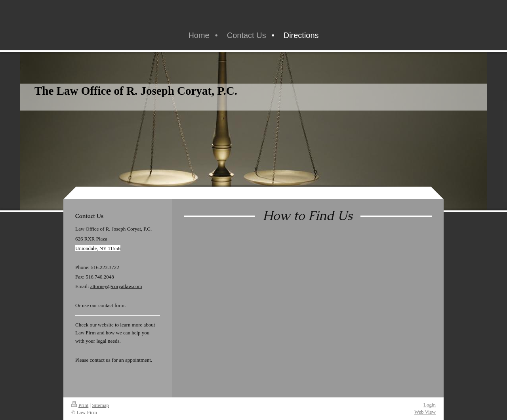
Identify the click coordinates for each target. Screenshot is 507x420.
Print (80, 405)
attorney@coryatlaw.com (116, 286)
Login (430, 405)
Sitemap (100, 405)
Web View (425, 412)
